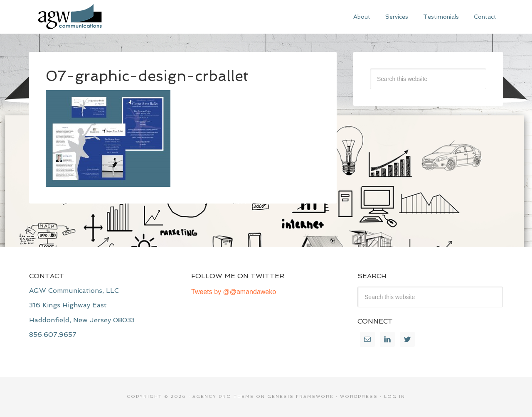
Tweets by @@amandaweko (234, 292)
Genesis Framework (300, 396)
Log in (395, 396)
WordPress (359, 396)
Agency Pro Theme (223, 396)
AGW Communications (91, 17)
